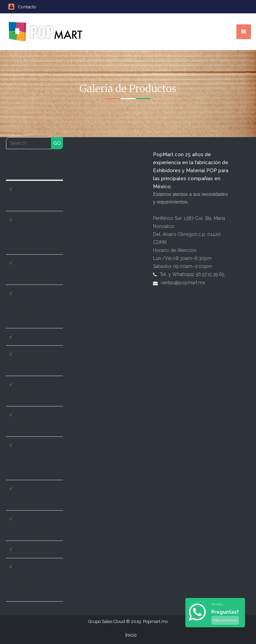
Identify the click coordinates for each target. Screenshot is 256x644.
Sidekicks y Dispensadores (34, 269)
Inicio (131, 635)
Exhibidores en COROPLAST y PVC (39, 495)
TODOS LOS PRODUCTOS (32, 196)
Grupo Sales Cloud (107, 621)
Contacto (22, 7)
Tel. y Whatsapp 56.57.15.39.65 (192, 274)
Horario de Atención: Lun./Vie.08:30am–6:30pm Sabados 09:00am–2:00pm (182, 258)
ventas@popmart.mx (183, 283)
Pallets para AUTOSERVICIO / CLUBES (36, 306)
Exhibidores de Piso (39, 337)
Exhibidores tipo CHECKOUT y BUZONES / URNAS (39, 233)
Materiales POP (34, 549)
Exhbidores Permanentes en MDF (35, 580)
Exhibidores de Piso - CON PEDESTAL (39, 525)
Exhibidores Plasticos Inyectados (30, 458)
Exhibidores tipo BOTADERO (35, 361)
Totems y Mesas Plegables (34, 421)
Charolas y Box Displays (34, 391)
